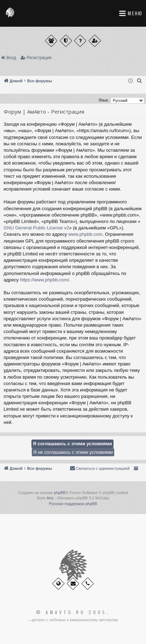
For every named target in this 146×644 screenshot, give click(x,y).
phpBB (60, 493)
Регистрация (39, 58)
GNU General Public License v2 (36, 228)
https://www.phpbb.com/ (45, 280)
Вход (11, 58)
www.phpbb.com (85, 234)
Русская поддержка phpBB (73, 504)
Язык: (104, 100)
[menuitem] (140, 81)
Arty (50, 498)
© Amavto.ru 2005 (71, 612)
